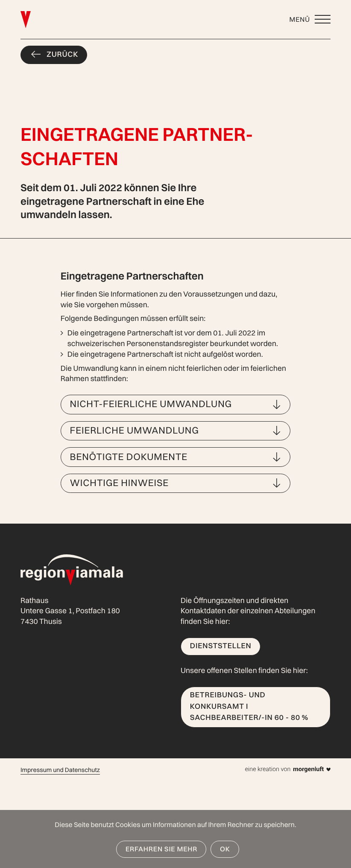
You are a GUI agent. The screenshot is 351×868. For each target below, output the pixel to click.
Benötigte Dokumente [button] (129, 457)
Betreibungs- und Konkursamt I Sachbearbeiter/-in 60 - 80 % (250, 706)
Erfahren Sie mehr (161, 849)
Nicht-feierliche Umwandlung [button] (151, 404)
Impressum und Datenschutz (60, 770)
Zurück (62, 54)
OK (225, 849)
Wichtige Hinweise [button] (120, 483)
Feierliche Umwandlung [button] (135, 430)
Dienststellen (221, 646)
